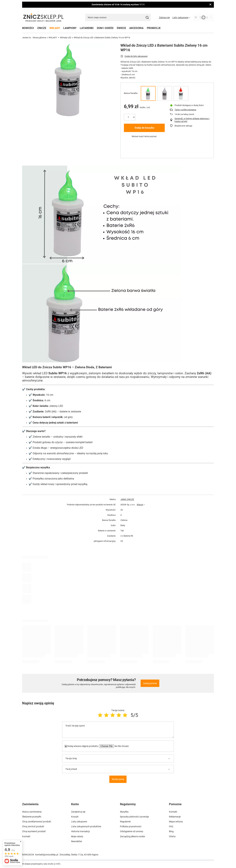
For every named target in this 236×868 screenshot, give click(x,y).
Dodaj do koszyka (144, 128)
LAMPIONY (70, 28)
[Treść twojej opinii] (118, 730)
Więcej (140, 505)
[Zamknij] (210, 5)
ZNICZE (42, 28)
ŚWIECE (121, 28)
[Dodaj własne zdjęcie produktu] (121, 746)
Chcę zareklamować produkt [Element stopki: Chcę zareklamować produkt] (37, 822)
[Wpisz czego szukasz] (118, 17)
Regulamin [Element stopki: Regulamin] (125, 822)
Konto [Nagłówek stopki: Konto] (75, 804)
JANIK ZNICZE (127, 499)
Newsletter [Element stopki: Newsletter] (77, 841)
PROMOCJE (154, 28)
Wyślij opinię (118, 779)
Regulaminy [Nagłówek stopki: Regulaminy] (128, 804)
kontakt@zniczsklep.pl (47, 855)
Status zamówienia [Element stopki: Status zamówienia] (32, 812)
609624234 (28, 855)
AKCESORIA (136, 28)
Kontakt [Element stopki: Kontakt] (26, 836)
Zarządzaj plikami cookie (132, 836)
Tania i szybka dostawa (185, 110)
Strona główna (39, 38)
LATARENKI (87, 28)
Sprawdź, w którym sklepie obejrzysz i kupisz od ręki (192, 120)
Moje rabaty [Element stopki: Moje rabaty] (77, 836)
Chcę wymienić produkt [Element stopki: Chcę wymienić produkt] (34, 831)
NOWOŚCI (28, 28)
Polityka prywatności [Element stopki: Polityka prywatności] (131, 826)
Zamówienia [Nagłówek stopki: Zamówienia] (30, 804)
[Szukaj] (147, 17)
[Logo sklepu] (43, 17)
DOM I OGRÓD (105, 28)
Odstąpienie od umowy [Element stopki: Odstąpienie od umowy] (132, 831)
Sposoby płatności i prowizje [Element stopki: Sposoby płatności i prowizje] (134, 817)
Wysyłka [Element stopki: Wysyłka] (124, 812)
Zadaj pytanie (150, 683)
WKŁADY (55, 28)
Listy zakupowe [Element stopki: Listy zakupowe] (79, 822)
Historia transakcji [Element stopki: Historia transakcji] (80, 831)
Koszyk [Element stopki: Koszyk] (75, 817)
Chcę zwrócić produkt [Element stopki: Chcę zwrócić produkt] (33, 826)
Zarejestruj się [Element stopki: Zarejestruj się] (78, 812)
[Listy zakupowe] (181, 18)
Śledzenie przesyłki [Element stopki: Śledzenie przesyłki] (32, 817)
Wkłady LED (66, 38)
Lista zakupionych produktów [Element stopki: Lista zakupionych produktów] (86, 826)
